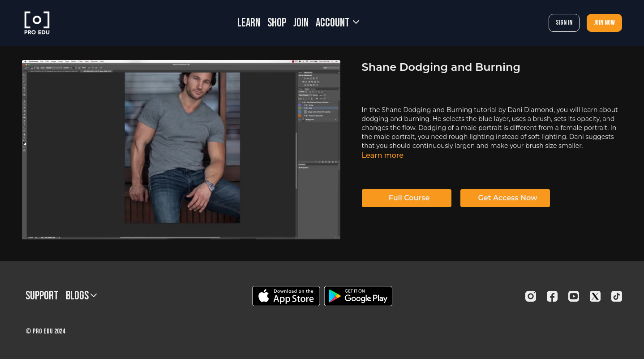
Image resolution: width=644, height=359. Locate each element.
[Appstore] (286, 296)
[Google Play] (358, 296)
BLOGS (81, 296)
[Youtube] (574, 296)
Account (337, 23)
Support (42, 296)
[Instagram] (531, 296)
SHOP (277, 23)
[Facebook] (552, 296)
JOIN (301, 23)
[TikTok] (617, 296)
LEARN (249, 23)
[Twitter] (595, 296)
